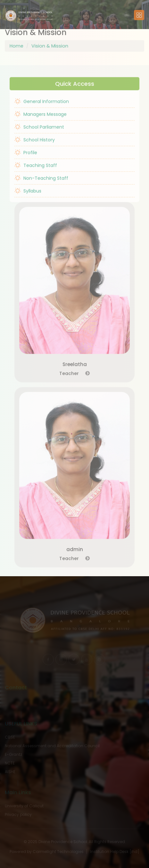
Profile (26, 158)
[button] (29, 15)
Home (17, 40)
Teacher (74, 379)
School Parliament (39, 133)
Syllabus (28, 197)
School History (35, 145)
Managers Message (41, 120)
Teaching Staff (36, 171)
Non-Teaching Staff (41, 184)
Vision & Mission (50, 40)
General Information (42, 107)
